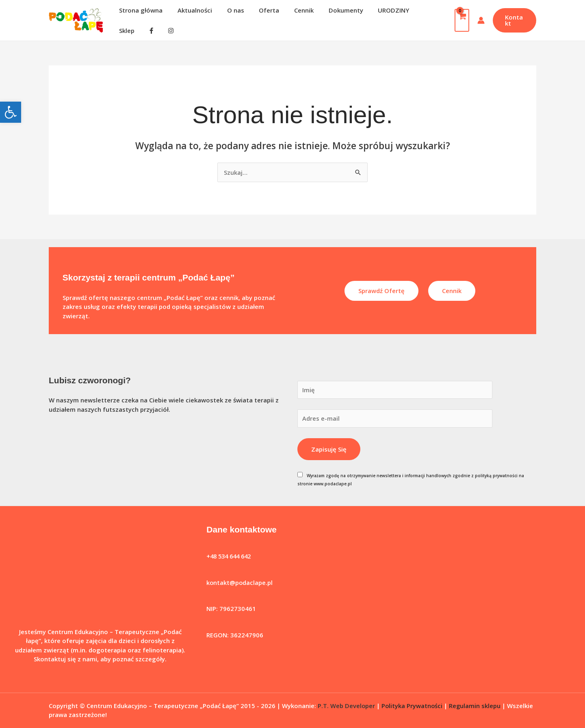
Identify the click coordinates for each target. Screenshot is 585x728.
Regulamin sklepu (476, 702)
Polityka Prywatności (413, 702)
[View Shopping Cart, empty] (459, 18)
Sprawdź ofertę (381, 287)
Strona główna (140, 15)
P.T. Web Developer (347, 702)
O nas (229, 15)
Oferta (260, 15)
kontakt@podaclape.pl (240, 579)
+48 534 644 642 (231, 553)
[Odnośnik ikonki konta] (478, 18)
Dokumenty (331, 15)
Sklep (412, 15)
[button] (11, 112)
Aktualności (191, 15)
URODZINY (376, 15)
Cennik (292, 15)
